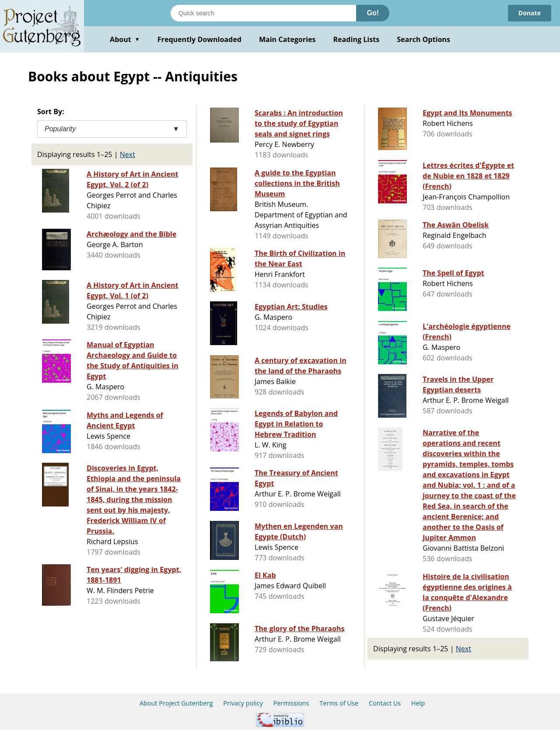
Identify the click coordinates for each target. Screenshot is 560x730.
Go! (373, 13)
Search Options (423, 39)
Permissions (291, 703)
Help (418, 703)
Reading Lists (357, 39)
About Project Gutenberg (176, 703)
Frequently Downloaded (199, 39)
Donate (530, 13)
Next (128, 154)
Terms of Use (339, 703)
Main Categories (287, 39)
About (125, 39)
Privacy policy (243, 703)
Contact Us (385, 703)
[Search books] (263, 13)
